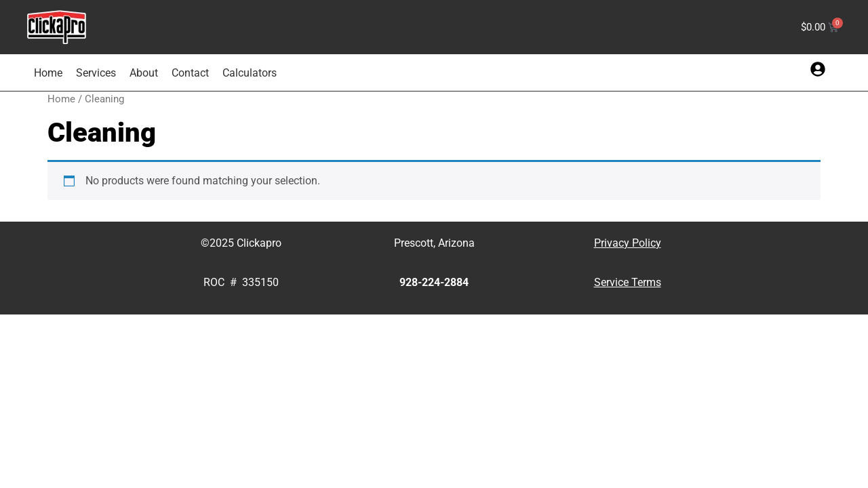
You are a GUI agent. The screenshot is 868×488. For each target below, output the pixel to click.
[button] (818, 69)
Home (48, 73)
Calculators (250, 73)
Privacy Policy (628, 243)
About (144, 73)
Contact (190, 73)
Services (96, 73)
